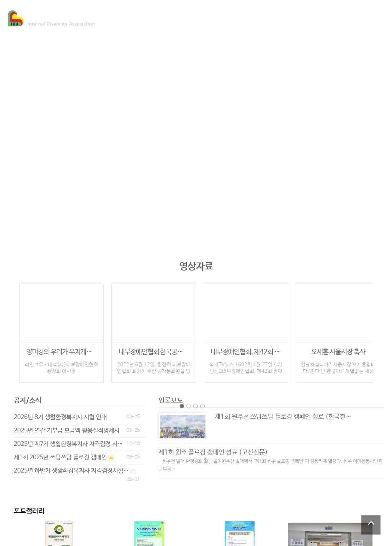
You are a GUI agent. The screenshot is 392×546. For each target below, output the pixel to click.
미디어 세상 (230, 18)
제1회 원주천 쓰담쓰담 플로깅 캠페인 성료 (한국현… (283, 414)
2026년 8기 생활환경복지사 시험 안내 (60, 414)
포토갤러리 (29, 511)
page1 (182, 403)
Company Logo (52, 18)
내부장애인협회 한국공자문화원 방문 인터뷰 (154, 349)
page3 (196, 403)
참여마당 (281, 18)
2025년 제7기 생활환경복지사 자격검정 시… (68, 441)
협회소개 (131, 18)
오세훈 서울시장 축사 (338, 349)
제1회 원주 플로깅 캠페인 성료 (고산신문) (213, 449)
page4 (203, 403)
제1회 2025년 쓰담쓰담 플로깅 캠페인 (60, 454)
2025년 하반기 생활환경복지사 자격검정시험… (71, 468)
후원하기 (330, 18)
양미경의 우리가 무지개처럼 (61, 349)
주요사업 (178, 18)
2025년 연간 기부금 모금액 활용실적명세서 (67, 428)
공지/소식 (28, 398)
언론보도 (171, 398)
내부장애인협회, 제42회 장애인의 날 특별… (246, 349)
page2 (189, 403)
